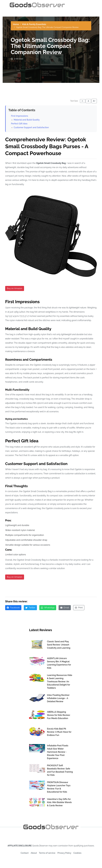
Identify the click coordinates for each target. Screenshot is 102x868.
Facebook (13, 608)
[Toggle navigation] (89, 5)
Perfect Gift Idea (19, 124)
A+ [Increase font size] (94, 101)
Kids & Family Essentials (34, 24)
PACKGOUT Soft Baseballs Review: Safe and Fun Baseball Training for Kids (60, 770)
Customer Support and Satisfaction (31, 127)
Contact (25, 853)
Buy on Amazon (15, 288)
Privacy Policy (64, 853)
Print (79, 608)
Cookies (77, 853)
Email (65, 608)
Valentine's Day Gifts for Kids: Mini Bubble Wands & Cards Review (59, 802)
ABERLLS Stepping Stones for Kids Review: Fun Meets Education (59, 715)
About (34, 853)
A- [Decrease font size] (83, 101)
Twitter (30, 608)
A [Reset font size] (88, 101)
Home (16, 24)
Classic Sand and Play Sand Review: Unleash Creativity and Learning (59, 645)
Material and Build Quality (27, 120)
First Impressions (20, 116)
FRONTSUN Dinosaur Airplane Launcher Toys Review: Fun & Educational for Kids (59, 787)
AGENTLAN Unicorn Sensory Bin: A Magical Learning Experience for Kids (59, 663)
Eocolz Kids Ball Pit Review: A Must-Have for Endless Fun (59, 732)
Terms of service (47, 853)
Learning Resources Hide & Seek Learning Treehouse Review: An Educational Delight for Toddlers (60, 682)
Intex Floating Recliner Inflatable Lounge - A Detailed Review (58, 698)
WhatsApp (48, 608)
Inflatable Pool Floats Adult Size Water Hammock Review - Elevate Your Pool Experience (58, 752)
